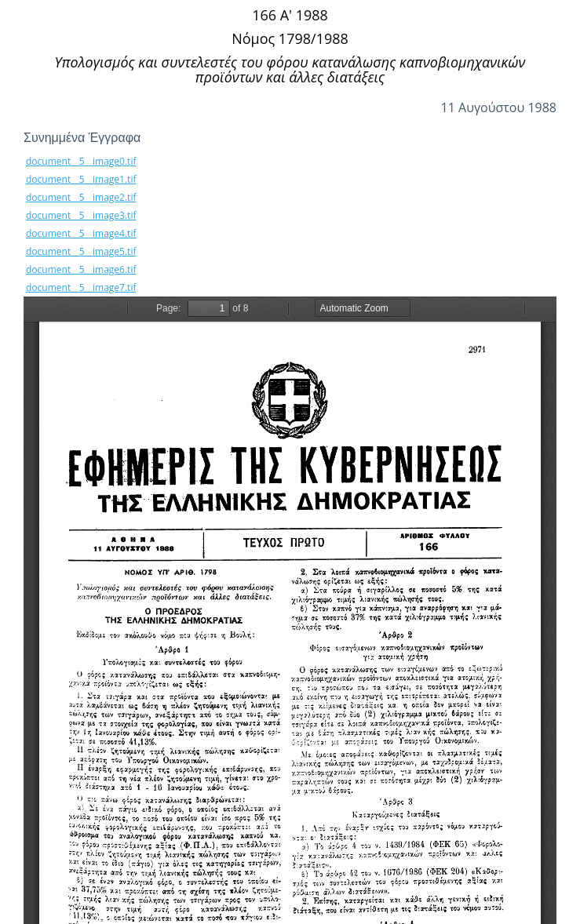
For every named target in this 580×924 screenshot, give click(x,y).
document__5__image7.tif (81, 287)
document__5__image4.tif (81, 233)
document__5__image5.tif (81, 251)
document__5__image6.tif (81, 269)
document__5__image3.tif (81, 215)
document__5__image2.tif (81, 197)
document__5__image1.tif (81, 179)
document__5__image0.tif (81, 161)
